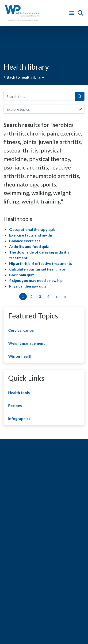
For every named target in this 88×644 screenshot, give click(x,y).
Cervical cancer (22, 330)
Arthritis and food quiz (29, 246)
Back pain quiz (22, 275)
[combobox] (44, 109)
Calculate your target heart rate (37, 269)
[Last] (65, 297)
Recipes (15, 405)
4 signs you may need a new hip (36, 280)
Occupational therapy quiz (32, 229)
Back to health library (24, 77)
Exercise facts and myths (31, 235)
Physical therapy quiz (28, 286)
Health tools (19, 392)
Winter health (20, 356)
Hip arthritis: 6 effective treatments (41, 263)
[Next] (57, 297)
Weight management (27, 343)
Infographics (19, 418)
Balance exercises (25, 241)
